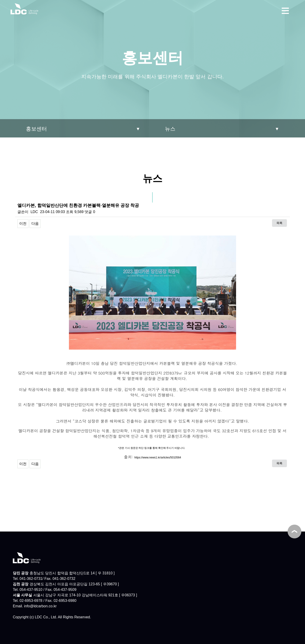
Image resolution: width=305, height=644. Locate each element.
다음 (35, 223)
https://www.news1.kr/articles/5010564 (158, 458)
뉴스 (170, 129)
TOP (294, 532)
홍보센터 (36, 129)
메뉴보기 (285, 10)
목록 (279, 223)
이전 (23, 223)
